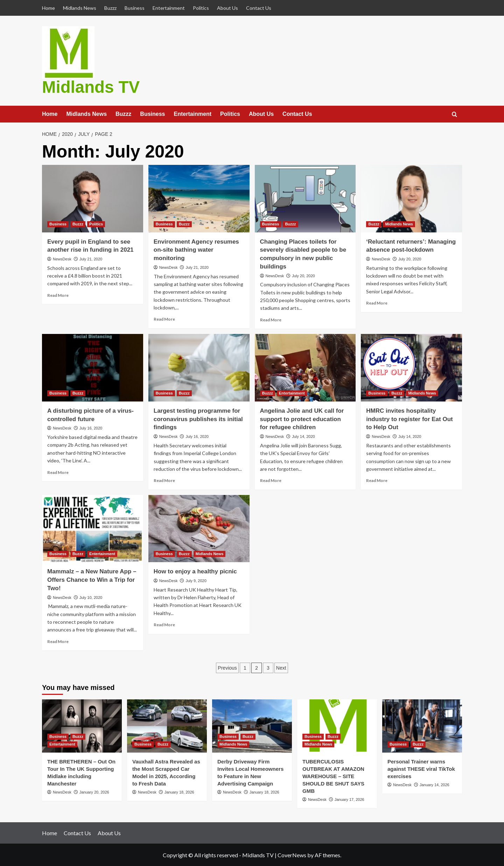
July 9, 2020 (196, 580)
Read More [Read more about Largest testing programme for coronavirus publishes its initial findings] (164, 480)
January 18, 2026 (179, 792)
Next (281, 668)
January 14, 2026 (435, 784)
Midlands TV (89, 87)
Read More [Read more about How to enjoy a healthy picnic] (164, 624)
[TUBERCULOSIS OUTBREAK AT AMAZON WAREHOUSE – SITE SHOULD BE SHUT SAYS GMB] (337, 726)
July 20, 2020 (303, 275)
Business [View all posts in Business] (58, 223)
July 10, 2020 (91, 597)
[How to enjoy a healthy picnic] (199, 528)
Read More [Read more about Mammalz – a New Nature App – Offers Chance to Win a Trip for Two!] (58, 641)
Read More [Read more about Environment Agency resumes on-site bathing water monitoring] (164, 319)
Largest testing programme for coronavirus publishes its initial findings (198, 418)
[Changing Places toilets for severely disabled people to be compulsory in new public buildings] (305, 198)
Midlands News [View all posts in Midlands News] (399, 223)
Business (135, 8)
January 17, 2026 (349, 799)
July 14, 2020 (303, 436)
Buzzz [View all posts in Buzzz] (78, 223)
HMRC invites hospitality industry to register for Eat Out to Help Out (409, 418)
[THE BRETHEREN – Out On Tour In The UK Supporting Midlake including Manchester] (82, 726)
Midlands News (80, 8)
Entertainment (169, 8)
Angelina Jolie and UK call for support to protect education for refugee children (302, 418)
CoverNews (292, 855)
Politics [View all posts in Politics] (96, 223)
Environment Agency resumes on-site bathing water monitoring (196, 249)
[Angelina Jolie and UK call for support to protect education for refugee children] (305, 367)
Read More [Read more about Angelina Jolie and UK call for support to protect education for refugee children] (271, 480)
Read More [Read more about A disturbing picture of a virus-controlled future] (58, 472)
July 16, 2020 (91, 428)
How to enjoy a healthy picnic (195, 571)
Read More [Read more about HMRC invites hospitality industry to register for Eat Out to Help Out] (377, 480)
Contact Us (259, 8)
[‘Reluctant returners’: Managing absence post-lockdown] (411, 198)
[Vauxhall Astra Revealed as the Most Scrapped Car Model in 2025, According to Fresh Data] (167, 726)
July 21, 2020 (91, 259)
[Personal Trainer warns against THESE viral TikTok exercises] (422, 726)
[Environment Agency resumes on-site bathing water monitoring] (199, 198)
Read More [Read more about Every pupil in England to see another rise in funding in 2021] (58, 295)
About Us (227, 8)
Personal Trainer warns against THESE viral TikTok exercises (421, 769)
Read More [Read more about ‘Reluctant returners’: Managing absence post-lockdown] (377, 303)
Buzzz (110, 8)
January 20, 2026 (94, 792)
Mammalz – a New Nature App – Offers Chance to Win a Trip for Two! (92, 579)
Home (48, 8)
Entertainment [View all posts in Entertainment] (292, 392)
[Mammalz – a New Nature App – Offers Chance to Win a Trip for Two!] (93, 528)
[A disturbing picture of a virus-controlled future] (93, 367)
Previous (227, 668)
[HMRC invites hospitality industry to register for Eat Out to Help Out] (411, 367)
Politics (201, 8)
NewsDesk (62, 259)
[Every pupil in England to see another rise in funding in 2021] (93, 198)
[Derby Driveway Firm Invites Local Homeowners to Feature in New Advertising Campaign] (252, 726)
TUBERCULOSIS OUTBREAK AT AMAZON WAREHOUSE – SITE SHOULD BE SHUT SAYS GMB (333, 776)
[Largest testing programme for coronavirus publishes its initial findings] (199, 367)
